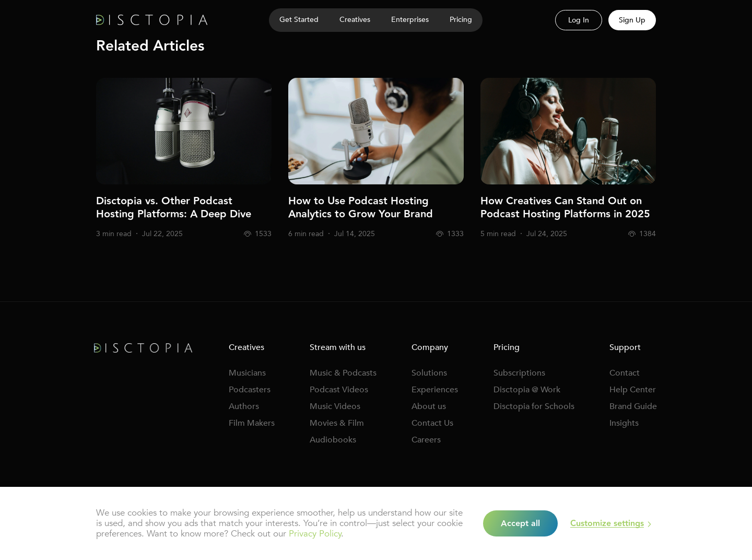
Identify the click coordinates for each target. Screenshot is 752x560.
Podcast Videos (339, 390)
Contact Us (432, 423)
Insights (624, 423)
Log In (579, 20)
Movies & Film (337, 423)
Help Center (633, 390)
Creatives (355, 20)
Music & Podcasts (343, 373)
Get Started (299, 20)
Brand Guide (633, 406)
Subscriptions (519, 373)
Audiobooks (333, 440)
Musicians (247, 373)
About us (429, 406)
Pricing (461, 20)
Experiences (435, 390)
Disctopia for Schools (534, 406)
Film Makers (252, 423)
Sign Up (632, 20)
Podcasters (250, 390)
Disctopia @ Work (527, 390)
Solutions (429, 373)
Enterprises (410, 20)
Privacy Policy (315, 534)
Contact (625, 373)
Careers (426, 440)
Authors (244, 406)
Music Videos (335, 406)
